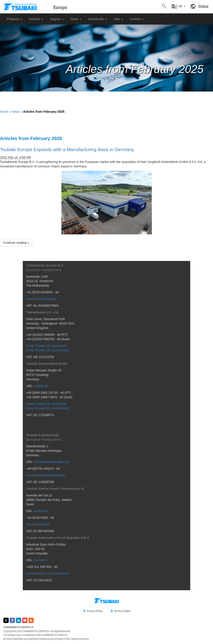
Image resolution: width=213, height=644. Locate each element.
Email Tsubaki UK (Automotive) (48, 350)
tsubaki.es (41, 511)
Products (14, 19)
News (76, 19)
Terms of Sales (120, 611)
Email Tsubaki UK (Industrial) (46, 346)
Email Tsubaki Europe (41, 299)
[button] (179, 6)
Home (4, 112)
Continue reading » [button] (16, 243)
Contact (137, 19)
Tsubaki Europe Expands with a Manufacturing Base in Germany (67, 149)
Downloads (97, 19)
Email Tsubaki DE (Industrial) (46, 404)
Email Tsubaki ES (38, 524)
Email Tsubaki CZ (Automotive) (48, 573)
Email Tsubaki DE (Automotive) (48, 408)
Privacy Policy (93, 611)
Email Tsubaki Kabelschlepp (46, 475)
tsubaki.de (41, 386)
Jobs (118, 19)
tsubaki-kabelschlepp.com (52, 462)
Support (57, 19)
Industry (36, 19)
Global (203, 6)
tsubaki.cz (41, 560)
